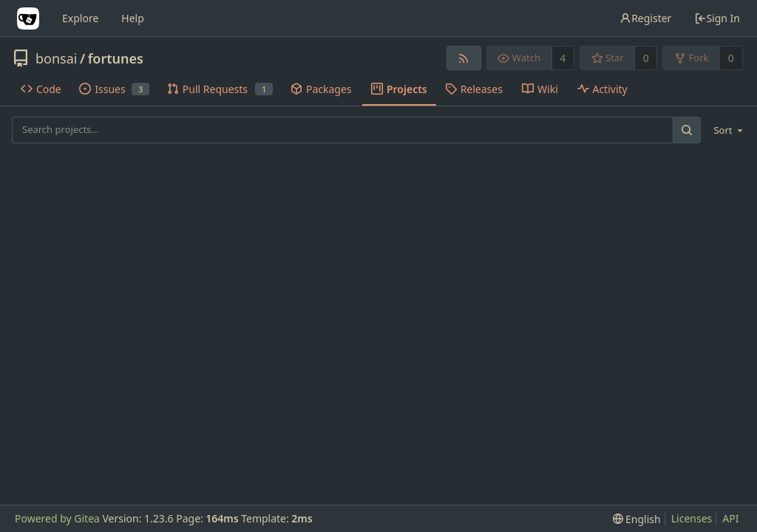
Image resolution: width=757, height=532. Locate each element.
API (730, 518)
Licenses (692, 518)
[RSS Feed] (464, 58)
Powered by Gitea (57, 518)
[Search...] (687, 130)
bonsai (56, 58)
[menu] (726, 130)
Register (645, 18)
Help (133, 18)
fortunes (116, 58)
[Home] (28, 18)
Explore (80, 18)
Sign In (717, 18)
